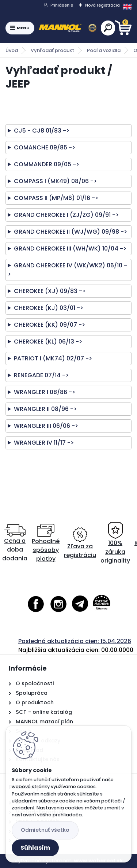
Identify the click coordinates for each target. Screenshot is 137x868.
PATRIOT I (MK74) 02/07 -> (53, 358)
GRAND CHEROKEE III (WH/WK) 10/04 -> (70, 248)
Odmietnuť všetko (45, 830)
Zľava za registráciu (80, 543)
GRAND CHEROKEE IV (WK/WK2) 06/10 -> (67, 270)
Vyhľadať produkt (52, 50)
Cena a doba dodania (15, 543)
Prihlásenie (62, 5)
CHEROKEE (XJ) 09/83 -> (50, 291)
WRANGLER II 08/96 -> (45, 409)
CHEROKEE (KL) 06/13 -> (48, 342)
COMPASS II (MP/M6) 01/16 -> (56, 198)
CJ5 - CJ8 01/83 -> (42, 131)
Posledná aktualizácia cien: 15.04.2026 (75, 641)
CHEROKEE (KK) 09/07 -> (50, 325)
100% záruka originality (115, 543)
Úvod (12, 50)
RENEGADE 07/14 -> (41, 375)
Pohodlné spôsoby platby (46, 543)
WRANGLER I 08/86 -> (45, 392)
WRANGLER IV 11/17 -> (44, 443)
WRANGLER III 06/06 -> (46, 426)
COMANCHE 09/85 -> (45, 147)
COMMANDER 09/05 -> (47, 164)
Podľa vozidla (104, 50)
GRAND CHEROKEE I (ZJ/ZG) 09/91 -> (66, 215)
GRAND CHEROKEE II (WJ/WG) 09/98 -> (71, 232)
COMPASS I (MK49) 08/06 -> (55, 181)
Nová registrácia (102, 5)
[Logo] (68, 28)
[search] (108, 28)
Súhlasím (35, 848)
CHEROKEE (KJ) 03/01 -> (49, 308)
